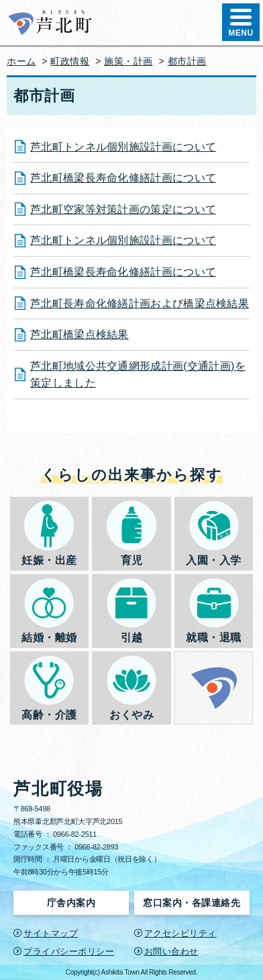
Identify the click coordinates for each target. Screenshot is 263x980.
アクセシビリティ (180, 933)
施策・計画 (128, 61)
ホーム (21, 61)
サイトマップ (51, 933)
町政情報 (70, 61)
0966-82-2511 (75, 834)
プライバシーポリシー (69, 951)
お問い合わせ (171, 951)
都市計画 (187, 61)
